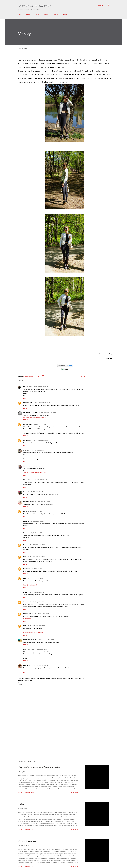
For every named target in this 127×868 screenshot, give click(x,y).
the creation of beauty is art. (32, 412)
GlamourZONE (28, 665)
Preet (25, 533)
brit (24, 568)
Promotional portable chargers (33, 632)
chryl (25, 578)
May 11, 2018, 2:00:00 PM (37, 602)
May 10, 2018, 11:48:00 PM (35, 578)
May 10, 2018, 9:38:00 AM (38, 545)
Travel (46, 14)
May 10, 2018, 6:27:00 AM (43, 502)
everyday (26, 376)
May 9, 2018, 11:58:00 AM (42, 403)
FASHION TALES (28, 614)
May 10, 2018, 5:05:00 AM (35, 492)
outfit (38, 376)
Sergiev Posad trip (28, 841)
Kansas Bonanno (28, 403)
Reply (25, 398)
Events (65, 14)
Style (37, 14)
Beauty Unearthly (29, 502)
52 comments (28, 866)
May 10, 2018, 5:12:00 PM (38, 557)
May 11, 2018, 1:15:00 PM (36, 592)
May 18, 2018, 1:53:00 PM (41, 665)
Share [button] (83, 376)
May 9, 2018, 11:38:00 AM (41, 387)
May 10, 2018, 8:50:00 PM (34, 568)
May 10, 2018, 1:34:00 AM (39, 480)
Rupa (25, 466)
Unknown (26, 545)
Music (22, 804)
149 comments (29, 793)
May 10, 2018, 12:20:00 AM (39, 450)
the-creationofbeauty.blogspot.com (35, 417)
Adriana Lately (28, 440)
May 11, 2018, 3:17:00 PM (42, 614)
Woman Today (28, 387)
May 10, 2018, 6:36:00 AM (36, 511)
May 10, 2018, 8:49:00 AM (37, 521)
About (28, 14)
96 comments (28, 830)
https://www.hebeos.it (30, 585)
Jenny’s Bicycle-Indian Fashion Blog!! (35, 473)
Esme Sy (26, 602)
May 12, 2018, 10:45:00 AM (46, 640)
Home (19, 14)
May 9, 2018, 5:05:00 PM (49, 412)
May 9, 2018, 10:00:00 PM (41, 440)
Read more (75, 793)
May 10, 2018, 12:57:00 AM (36, 466)
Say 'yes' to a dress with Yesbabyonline (39, 767)
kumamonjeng (28, 424)
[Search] (101, 5)
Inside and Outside (34, 6)
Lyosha (32, 376)
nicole (25, 511)
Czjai (25, 492)
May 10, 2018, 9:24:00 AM (36, 533)
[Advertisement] (32, 738)
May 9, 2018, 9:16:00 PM (40, 424)
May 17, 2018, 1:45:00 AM (39, 649)
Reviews (56, 14)
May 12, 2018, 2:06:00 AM (38, 626)
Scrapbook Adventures (30, 640)
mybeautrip (27, 450)
